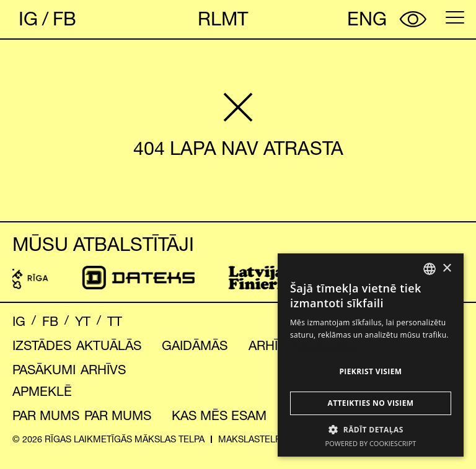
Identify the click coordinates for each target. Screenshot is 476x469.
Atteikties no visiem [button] (370, 403)
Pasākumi (44, 370)
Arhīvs (271, 345)
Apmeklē (42, 391)
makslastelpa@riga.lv (272, 439)
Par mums (46, 415)
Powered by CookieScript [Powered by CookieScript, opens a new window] (371, 443)
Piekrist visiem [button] (370, 371)
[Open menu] (455, 17)
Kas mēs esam (219, 415)
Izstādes (42, 345)
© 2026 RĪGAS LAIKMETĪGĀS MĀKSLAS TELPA (108, 439)
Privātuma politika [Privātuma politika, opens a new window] (323, 347)
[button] (371, 429)
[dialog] (371, 355)
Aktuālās (109, 345)
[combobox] (430, 269)
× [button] (447, 269)
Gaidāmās (195, 345)
